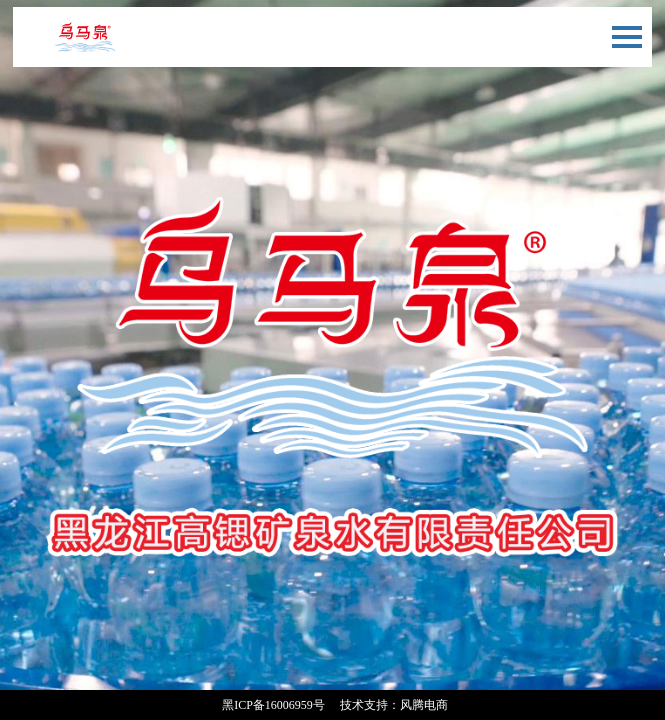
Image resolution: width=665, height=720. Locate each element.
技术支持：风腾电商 (394, 705)
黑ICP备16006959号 (273, 705)
